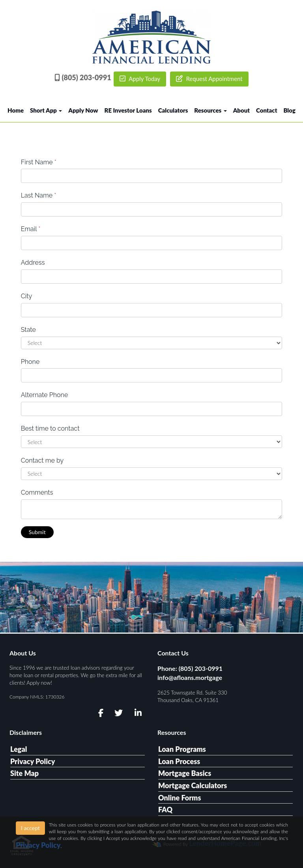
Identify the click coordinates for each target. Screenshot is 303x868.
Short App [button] (46, 110)
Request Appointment (209, 79)
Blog (289, 110)
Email (31, 229)
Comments (37, 492)
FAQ (165, 810)
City (27, 296)
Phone (30, 362)
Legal (19, 749)
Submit (37, 532)
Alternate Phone (45, 395)
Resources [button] (210, 110)
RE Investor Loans (128, 110)
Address (33, 263)
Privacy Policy (33, 761)
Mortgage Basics (185, 773)
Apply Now (83, 110)
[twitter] (118, 713)
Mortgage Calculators (193, 785)
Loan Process (179, 761)
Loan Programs (182, 749)
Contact (267, 110)
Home (16, 110)
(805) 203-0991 (83, 77)
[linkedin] (137, 713)
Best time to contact (50, 428)
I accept (30, 828)
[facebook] (98, 713)
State (28, 330)
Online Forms (180, 798)
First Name (39, 162)
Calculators (173, 110)
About (241, 110)
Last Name (39, 195)
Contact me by (42, 460)
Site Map (24, 773)
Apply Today (140, 79)
